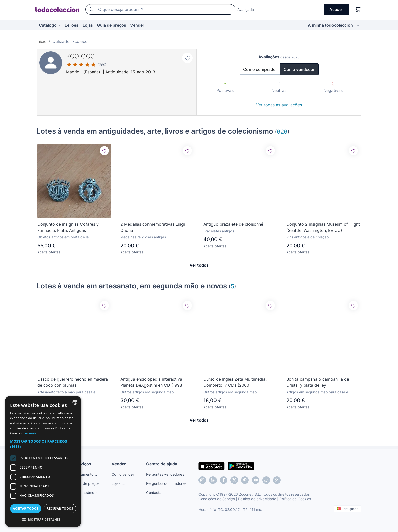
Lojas (88, 25)
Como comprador (260, 69)
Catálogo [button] (48, 25)
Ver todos (199, 265)
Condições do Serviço (217, 499)
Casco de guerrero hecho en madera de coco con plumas (73, 382)
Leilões (72, 25)
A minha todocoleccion (330, 25)
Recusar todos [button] (60, 509)
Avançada (246, 10)
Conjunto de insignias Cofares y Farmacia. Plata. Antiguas (68, 227)
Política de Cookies (295, 499)
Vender (137, 25)
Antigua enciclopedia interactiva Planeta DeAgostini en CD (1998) (152, 382)
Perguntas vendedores (165, 474)
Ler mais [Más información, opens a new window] (30, 433)
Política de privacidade (257, 499)
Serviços (83, 464)
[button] (43, 444)
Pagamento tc (86, 474)
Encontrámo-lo (86, 493)
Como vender (123, 474)
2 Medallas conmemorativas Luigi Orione (153, 227)
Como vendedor (299, 69)
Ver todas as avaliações (279, 105)
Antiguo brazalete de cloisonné (233, 224)
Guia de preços (112, 25)
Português (348, 509)
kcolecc (80, 55)
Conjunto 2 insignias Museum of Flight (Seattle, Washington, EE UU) (323, 227)
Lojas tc (118, 483)
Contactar (154, 493)
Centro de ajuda (162, 464)
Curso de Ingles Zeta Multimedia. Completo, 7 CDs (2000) (235, 382)
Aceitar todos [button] (26, 509)
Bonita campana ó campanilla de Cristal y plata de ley (318, 382)
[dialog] (43, 461)
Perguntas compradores (166, 483)
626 (282, 131)
